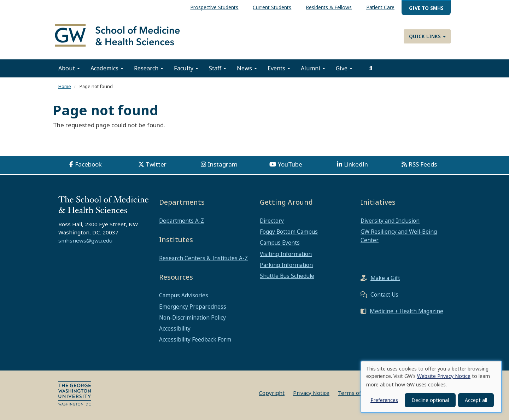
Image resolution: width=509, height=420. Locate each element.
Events (279, 68)
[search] (371, 68)
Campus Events (280, 243)
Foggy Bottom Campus (289, 232)
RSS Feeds (423, 164)
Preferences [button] (384, 400)
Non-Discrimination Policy (192, 317)
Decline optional (430, 400)
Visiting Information (286, 254)
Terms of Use (355, 393)
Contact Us (384, 294)
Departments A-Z (182, 221)
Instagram (223, 164)
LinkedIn (356, 164)
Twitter (156, 164)
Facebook (88, 164)
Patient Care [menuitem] (380, 7)
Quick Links (427, 36)
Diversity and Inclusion (390, 221)
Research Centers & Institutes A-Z (203, 258)
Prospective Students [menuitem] (214, 7)
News (247, 68)
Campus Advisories (184, 295)
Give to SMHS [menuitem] (426, 8)
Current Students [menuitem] (272, 7)
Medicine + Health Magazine (406, 311)
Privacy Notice (311, 393)
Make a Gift (385, 278)
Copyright (272, 393)
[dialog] (431, 387)
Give (344, 68)
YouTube (290, 164)
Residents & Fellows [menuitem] (329, 7)
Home (65, 86)
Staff (218, 68)
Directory (272, 221)
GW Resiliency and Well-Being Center (399, 236)
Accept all (476, 400)
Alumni (313, 68)
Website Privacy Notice (444, 376)
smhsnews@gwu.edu (85, 240)
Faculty (186, 68)
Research (149, 68)
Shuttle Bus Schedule (287, 276)
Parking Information (286, 265)
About (69, 68)
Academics (107, 68)
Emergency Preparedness (193, 307)
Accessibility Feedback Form (195, 339)
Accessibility (175, 328)
